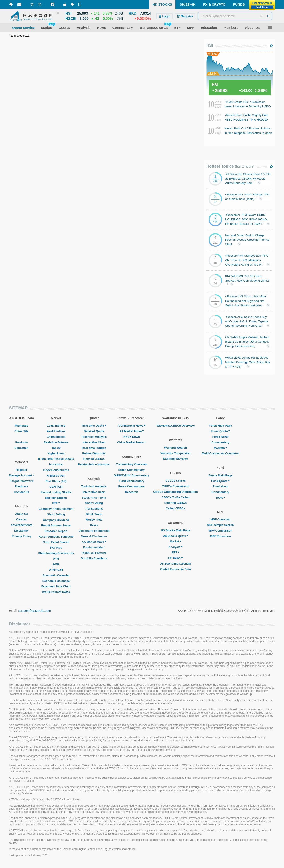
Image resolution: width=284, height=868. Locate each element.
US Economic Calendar (175, 564)
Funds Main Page (220, 475)
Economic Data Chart (56, 586)
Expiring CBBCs (176, 503)
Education (21, 448)
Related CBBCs (94, 459)
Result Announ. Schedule (56, 537)
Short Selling (56, 514)
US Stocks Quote (175, 536)
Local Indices (56, 426)
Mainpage (22, 426)
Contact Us (21, 492)
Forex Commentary (132, 486)
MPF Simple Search (220, 525)
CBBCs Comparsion (176, 486)
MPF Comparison (220, 531)
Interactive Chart (94, 442)
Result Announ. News (56, 525)
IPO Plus (56, 548)
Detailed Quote (94, 431)
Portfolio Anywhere (94, 558)
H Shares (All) (56, 476)
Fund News (220, 486)
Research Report (56, 531)
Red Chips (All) (56, 481)
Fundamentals (94, 547)
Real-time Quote (94, 426)
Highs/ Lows (56, 453)
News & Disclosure (94, 536)
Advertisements (22, 525)
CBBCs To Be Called (176, 497)
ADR (56, 564)
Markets (220, 448)
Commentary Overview (131, 464)
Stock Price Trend (94, 498)
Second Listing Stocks (56, 492)
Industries (56, 464)
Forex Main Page (220, 426)
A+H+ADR (56, 570)
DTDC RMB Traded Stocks (56, 459)
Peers (94, 525)
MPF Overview (220, 519)
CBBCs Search (176, 481)
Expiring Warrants (175, 459)
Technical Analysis (94, 437)
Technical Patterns (94, 553)
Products (22, 442)
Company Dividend (56, 520)
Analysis (175, 547)
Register (22, 470)
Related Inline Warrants (94, 464)
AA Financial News (132, 426)
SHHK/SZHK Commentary (131, 475)
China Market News (131, 442)
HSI (210, 45)
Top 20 (56, 448)
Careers (22, 519)
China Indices (56, 437)
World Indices (56, 431)
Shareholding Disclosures (56, 553)
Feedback (22, 486)
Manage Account (22, 475)
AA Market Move (94, 542)
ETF (56, 503)
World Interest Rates (56, 592)
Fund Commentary (131, 481)
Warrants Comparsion (175, 453)
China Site (22, 431)
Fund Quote (220, 481)
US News (176, 558)
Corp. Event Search (56, 542)
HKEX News (132, 437)
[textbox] (235, 16)
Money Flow (94, 520)
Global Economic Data (176, 569)
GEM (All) (56, 487)
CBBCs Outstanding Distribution (176, 492)
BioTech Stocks (56, 498)
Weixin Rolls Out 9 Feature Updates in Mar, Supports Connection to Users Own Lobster (248, 133)
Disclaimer (22, 531)
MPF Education (220, 536)
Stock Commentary (132, 470)
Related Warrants (94, 453)
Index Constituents (56, 470)
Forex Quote (220, 431)
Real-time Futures (56, 442)
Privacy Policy (22, 536)
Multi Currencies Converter (220, 453)
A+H (56, 559)
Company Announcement (56, 509)
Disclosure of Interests (94, 531)
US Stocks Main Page (176, 530)
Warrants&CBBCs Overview (175, 426)
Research (132, 492)
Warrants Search (176, 448)
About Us (22, 514)
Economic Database (56, 581)
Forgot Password (22, 481)
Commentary (220, 442)
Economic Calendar (56, 575)
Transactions (94, 509)
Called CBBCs (175, 508)
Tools (220, 498)
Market (176, 541)
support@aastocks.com (35, 611)
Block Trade (94, 514)
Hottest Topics (230, 166)
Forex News (220, 437)
